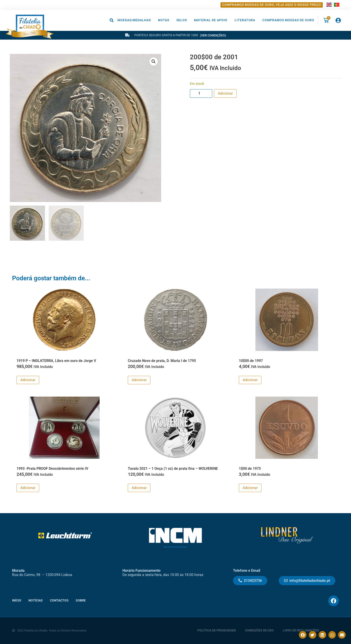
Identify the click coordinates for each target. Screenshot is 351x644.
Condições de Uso (259, 630)
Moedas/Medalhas (134, 20)
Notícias (36, 600)
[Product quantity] (201, 94)
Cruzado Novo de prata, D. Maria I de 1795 (162, 361)
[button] (112, 20)
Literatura (245, 20)
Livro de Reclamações (301, 630)
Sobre (81, 600)
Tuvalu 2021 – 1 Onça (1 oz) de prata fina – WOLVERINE (173, 469)
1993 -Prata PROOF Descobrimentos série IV (52, 469)
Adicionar (225, 93)
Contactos (59, 600)
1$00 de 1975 (250, 469)
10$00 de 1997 (251, 361)
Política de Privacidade (217, 630)
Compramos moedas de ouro (288, 20)
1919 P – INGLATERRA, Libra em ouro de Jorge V (56, 361)
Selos (182, 20)
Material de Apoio (211, 20)
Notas (164, 20)
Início (17, 600)
